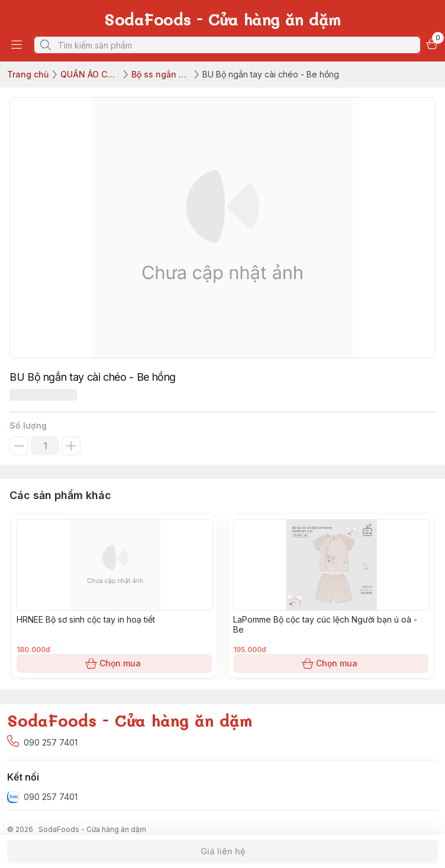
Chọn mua (114, 663)
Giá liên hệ (222, 851)
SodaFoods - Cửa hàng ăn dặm (92, 829)
